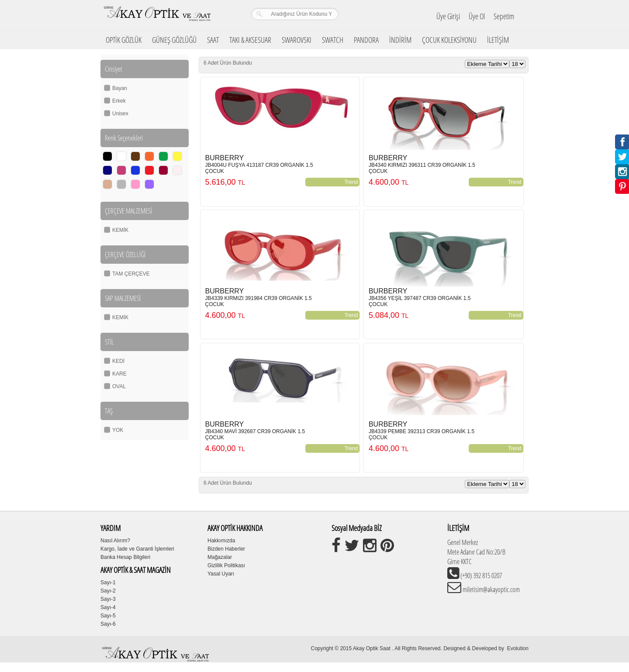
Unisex (120, 114)
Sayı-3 (108, 599)
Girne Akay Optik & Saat (157, 15)
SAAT (213, 40)
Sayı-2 (108, 591)
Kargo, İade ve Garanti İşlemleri (137, 549)
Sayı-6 (108, 624)
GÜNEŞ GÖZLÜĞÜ (174, 40)
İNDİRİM (400, 40)
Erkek (119, 101)
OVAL (119, 386)
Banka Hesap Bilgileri (125, 557)
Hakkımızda (221, 541)
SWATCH (333, 40)
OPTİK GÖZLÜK (124, 40)
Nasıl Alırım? (115, 541)
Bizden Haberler (226, 549)
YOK (118, 430)
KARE (119, 374)
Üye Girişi (448, 16)
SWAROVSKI (297, 40)
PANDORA (366, 40)
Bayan (120, 88)
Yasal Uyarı (221, 574)
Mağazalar (220, 557)
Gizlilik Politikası (226, 565)
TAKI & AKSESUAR (250, 40)
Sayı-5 (108, 616)
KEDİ (118, 361)
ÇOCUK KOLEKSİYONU (449, 40)
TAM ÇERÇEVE (131, 274)
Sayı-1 (108, 582)
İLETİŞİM (498, 40)
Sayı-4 (108, 607)
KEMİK (120, 230)
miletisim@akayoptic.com (491, 589)
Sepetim (504, 16)
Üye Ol (477, 16)
